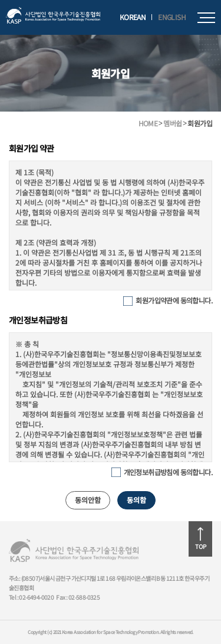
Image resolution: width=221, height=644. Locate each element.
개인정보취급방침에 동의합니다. (168, 472)
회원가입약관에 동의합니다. (174, 300)
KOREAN (133, 17)
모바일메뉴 (206, 18)
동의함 (136, 500)
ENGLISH (172, 17)
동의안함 (88, 500)
